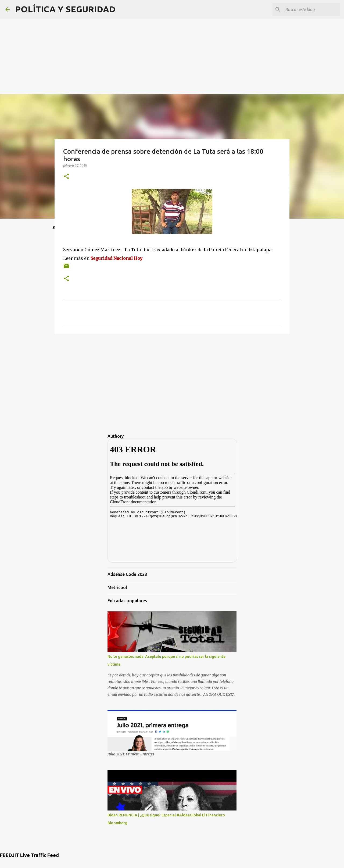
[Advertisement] (172, 38)
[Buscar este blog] (311, 9)
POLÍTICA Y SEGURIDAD (65, 9)
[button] (66, 177)
